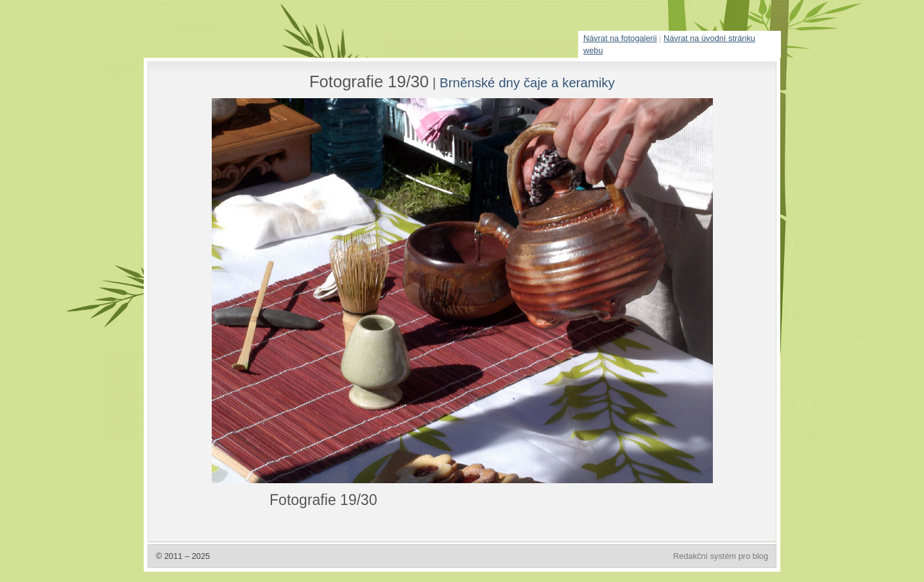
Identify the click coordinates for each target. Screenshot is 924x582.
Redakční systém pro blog (721, 556)
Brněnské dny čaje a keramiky (527, 82)
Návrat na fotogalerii (620, 38)
